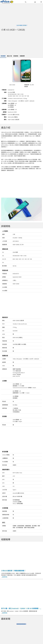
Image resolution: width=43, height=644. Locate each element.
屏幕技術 (5, 369)
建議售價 (5, 245)
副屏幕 (4, 362)
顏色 (3, 320)
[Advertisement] (21, 43)
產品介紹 (9, 56)
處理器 (4, 277)
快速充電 (5, 341)
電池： (6, 117)
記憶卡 (4, 493)
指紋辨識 (5, 511)
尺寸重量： (5, 98)
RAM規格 (5, 287)
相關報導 (22, 56)
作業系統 (5, 274)
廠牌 (3, 234)
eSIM (4, 334)
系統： (6, 92)
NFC (3, 483)
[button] (26, 2)
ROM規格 (5, 291)
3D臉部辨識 (5, 518)
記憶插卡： (5, 115)
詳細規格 (16, 56)
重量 (3, 327)
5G (3, 262)
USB (3, 486)
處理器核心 (5, 280)
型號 (3, 238)
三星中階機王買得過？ (22, 25)
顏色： (6, 120)
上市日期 (5, 241)
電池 (3, 337)
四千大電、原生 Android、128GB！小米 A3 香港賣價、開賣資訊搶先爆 (21, 609)
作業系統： (5, 90)
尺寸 (3, 324)
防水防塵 (5, 351)
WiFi (3, 473)
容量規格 (5, 284)
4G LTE (4, 259)
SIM (3, 331)
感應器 (4, 526)
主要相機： (5, 103)
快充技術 (5, 344)
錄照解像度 (5, 405)
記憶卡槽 (5, 496)
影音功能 (5, 465)
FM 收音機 (5, 462)
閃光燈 (4, 401)
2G (3, 252)
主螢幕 (4, 359)
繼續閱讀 (5, 577)
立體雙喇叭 (5, 458)
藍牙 (3, 476)
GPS (3, 479)
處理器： (5, 112)
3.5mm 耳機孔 (6, 455)
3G (3, 256)
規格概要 (3, 56)
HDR (3, 366)
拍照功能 (5, 408)
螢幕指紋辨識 (6, 515)
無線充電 (5, 348)
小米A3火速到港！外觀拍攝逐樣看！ (13, 571)
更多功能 (5, 500)
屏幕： (6, 101)
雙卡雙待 (5, 266)
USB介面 (5, 490)
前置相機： (5, 110)
